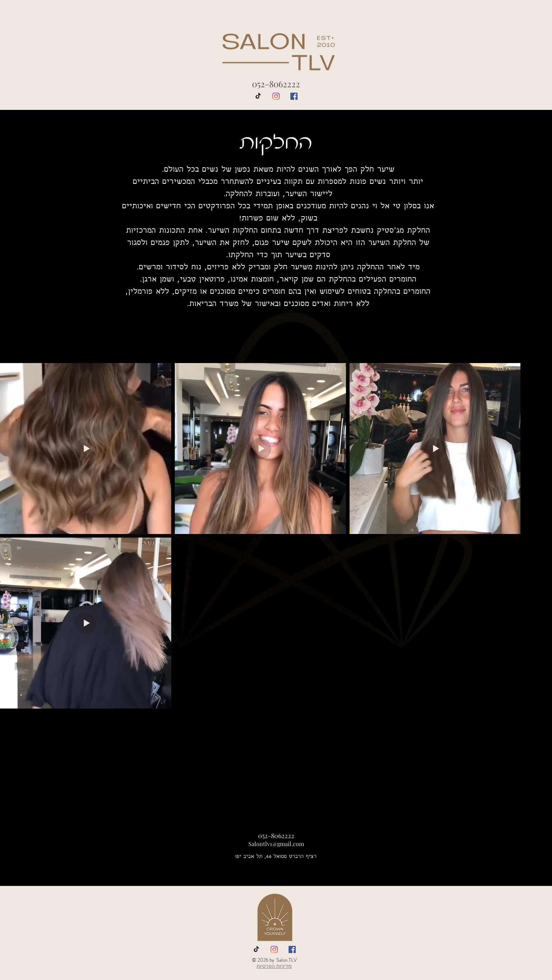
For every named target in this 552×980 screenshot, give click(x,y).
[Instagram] (276, 96)
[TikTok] (258, 96)
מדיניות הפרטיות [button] (274, 966)
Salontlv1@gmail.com (276, 844)
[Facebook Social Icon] (294, 96)
